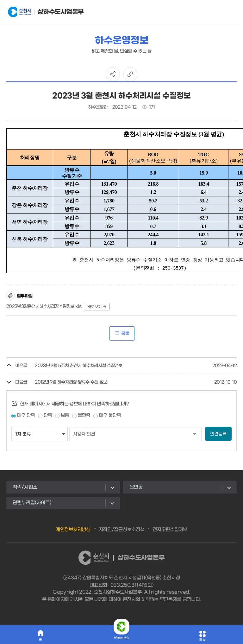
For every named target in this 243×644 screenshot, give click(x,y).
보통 (65, 415)
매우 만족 (26, 415)
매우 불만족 (110, 415)
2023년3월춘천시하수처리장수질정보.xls (44, 306)
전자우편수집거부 (170, 530)
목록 (122, 333)
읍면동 (136, 487)
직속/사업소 (25, 487)
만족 (48, 415)
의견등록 (218, 434)
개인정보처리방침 (73, 530)
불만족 (84, 415)
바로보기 (97, 307)
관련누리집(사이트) (32, 503)
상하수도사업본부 (39, 12)
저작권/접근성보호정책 (122, 530)
